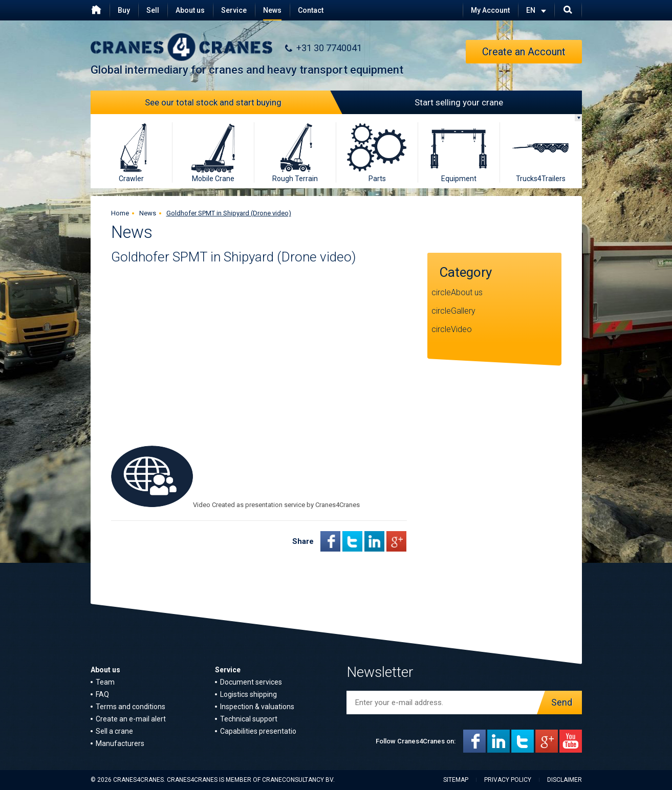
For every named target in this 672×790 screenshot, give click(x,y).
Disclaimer (565, 780)
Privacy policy (508, 780)
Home (120, 213)
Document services (251, 682)
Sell (153, 10)
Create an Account (524, 52)
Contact (311, 10)
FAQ (102, 694)
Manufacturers (120, 743)
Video (461, 329)
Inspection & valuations (257, 707)
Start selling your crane (420, 102)
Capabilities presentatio (258, 731)
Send (559, 703)
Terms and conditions (131, 707)
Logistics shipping (248, 694)
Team (105, 682)
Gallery (463, 311)
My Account (490, 10)
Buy (124, 10)
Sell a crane (114, 731)
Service (234, 10)
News (272, 10)
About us (190, 10)
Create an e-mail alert (131, 719)
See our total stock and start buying (241, 102)
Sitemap (456, 780)
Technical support (249, 719)
